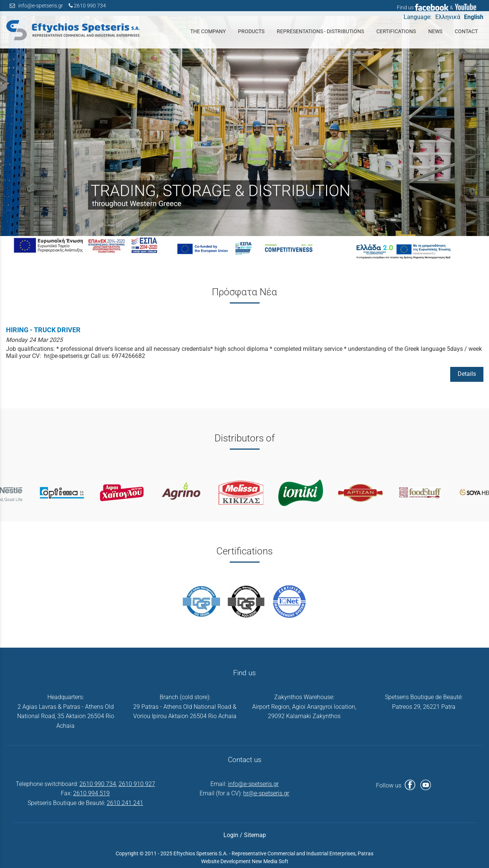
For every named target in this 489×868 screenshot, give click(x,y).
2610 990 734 (90, 6)
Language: (418, 17)
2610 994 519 (91, 793)
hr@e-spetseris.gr (266, 793)
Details (467, 374)
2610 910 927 (137, 784)
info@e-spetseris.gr (41, 6)
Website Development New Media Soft (245, 861)
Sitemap (255, 835)
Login (231, 835)
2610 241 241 (125, 803)
